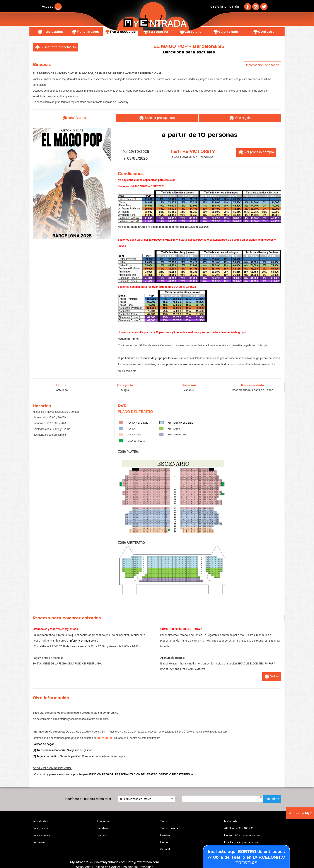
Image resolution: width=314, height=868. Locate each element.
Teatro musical (169, 828)
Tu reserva (103, 821)
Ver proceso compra (256, 152)
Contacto (264, 32)
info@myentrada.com (83, 641)
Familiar (165, 835)
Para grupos (85, 32)
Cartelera (102, 828)
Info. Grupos (74, 118)
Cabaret (165, 849)
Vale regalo (226, 32)
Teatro (164, 821)
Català (234, 6)
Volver (272, 677)
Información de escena (263, 65)
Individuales (50, 32)
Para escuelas (41, 835)
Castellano (218, 6)
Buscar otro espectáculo (55, 47)
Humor (165, 842)
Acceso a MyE (300, 813)
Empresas (39, 842)
